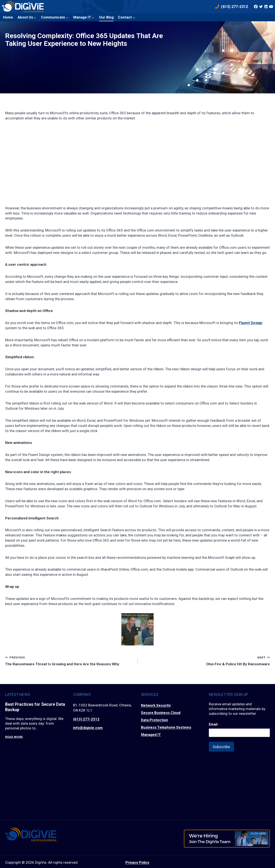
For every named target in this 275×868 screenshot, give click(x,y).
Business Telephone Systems (166, 727)
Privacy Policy (137, 860)
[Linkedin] (266, 7)
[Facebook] (256, 7)
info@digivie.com (88, 728)
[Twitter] (261, 7)
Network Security (156, 705)
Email (214, 725)
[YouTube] (271, 7)
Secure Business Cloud (161, 713)
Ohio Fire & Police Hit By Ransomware (205, 660)
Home (8, 17)
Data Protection (154, 720)
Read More (14, 737)
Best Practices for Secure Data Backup (31, 707)
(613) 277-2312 (86, 719)
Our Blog (106, 17)
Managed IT (151, 735)
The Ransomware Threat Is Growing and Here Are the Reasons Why (70, 660)
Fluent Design (251, 323)
